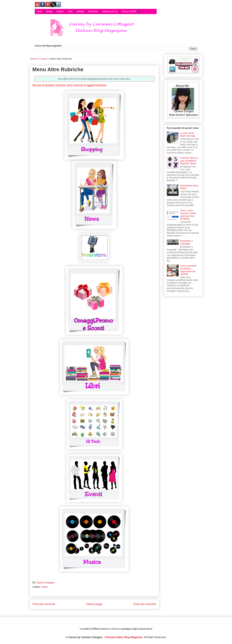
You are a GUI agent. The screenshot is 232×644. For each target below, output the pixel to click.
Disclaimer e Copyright (187, 242)
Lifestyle (80, 11)
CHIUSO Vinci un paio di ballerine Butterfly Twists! (189, 161)
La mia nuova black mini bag (188, 134)
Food (70, 11)
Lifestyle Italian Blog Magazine (124, 637)
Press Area (93, 11)
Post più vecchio (145, 604)
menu (45, 587)
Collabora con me (110, 11)
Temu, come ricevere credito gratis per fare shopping (188, 215)
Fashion (60, 11)
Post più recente (44, 604)
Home (39, 11)
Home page (94, 604)
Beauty (49, 11)
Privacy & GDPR (129, 11)
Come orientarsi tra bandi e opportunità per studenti (188, 270)
